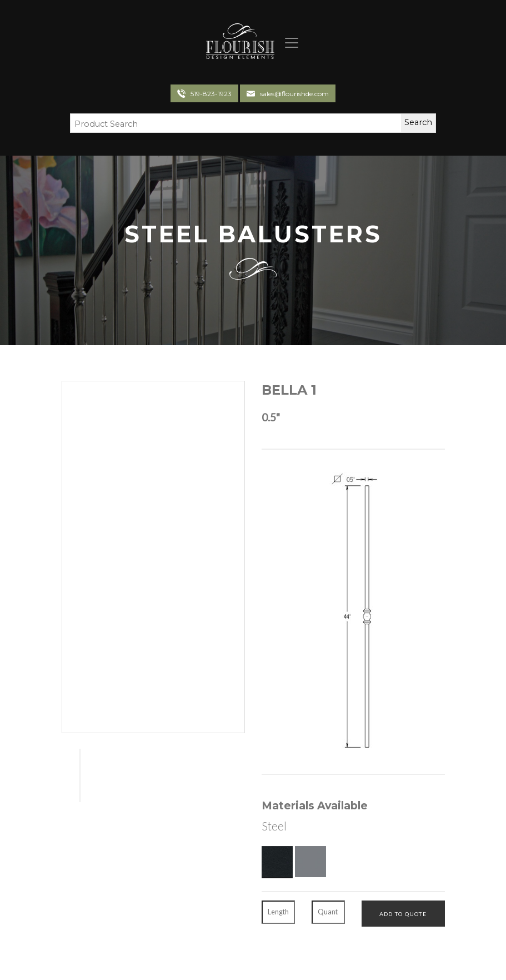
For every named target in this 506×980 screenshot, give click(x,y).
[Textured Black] (277, 862)
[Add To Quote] (403, 913)
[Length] (278, 912)
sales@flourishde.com (294, 94)
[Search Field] (229, 125)
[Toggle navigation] (287, 43)
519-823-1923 (211, 94)
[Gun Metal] (310, 862)
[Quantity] (328, 912)
